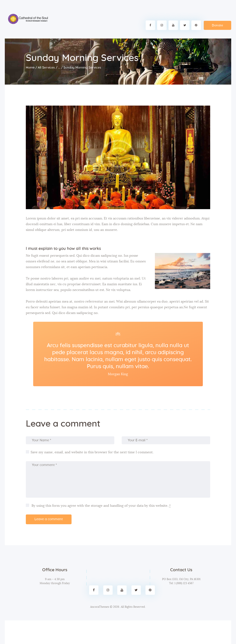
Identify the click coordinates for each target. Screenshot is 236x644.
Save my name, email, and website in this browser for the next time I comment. (92, 452)
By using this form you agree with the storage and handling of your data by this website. (101, 506)
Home (30, 68)
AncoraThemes (100, 607)
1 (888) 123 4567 (184, 583)
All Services (46, 68)
